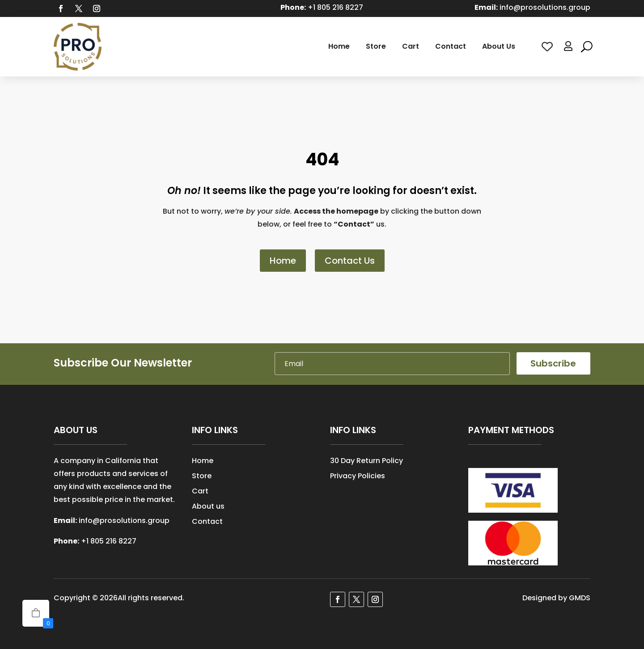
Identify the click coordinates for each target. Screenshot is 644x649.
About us (208, 506)
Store (376, 46)
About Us (499, 46)
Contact (451, 46)
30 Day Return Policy (366, 461)
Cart (411, 46)
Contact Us (350, 261)
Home (339, 46)
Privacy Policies (358, 476)
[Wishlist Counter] (547, 47)
